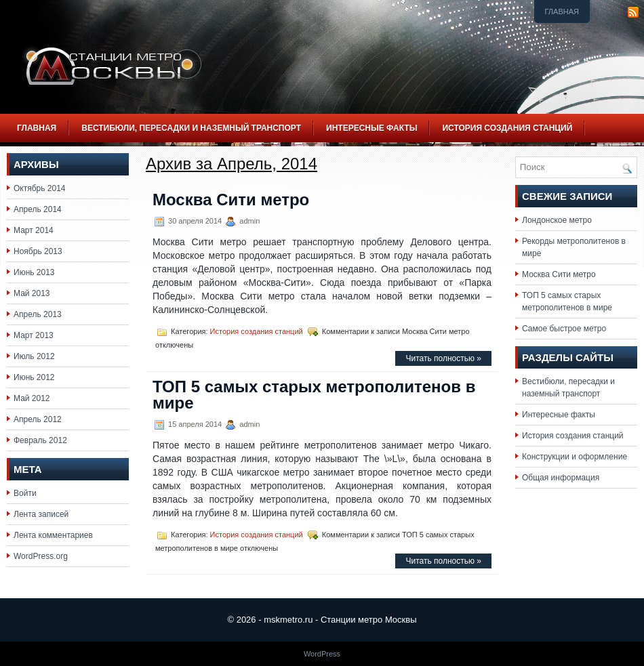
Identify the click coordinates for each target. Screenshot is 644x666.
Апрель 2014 (38, 209)
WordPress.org (41, 556)
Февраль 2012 (40, 440)
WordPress (322, 654)
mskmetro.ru (288, 620)
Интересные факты (371, 128)
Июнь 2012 (34, 377)
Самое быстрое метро (564, 329)
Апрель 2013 (38, 314)
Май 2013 (32, 293)
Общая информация (561, 478)
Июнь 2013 (34, 272)
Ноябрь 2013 (38, 251)
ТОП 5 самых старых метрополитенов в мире (314, 395)
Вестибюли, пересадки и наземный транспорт (191, 128)
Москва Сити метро (231, 200)
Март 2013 (34, 335)
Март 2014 (34, 230)
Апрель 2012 (38, 419)
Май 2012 (32, 398)
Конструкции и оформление (575, 457)
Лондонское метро (557, 220)
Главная (562, 12)
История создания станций (507, 128)
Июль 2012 (34, 356)
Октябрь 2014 (40, 188)
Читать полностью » (443, 358)
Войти (25, 493)
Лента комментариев (53, 535)
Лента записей (41, 514)
